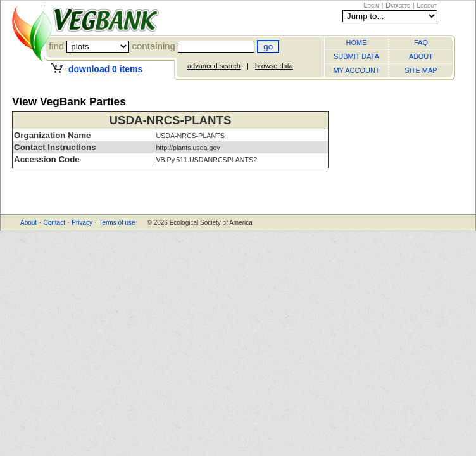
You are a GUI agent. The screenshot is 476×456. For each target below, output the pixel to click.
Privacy (82, 223)
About (28, 223)
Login (372, 5)
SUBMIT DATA (356, 56)
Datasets (398, 5)
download (105, 69)
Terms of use (117, 223)
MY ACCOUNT (356, 70)
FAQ (421, 42)
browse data (274, 66)
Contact (54, 223)
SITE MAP (421, 70)
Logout (427, 5)
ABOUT (421, 56)
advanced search (214, 66)
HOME (357, 42)
